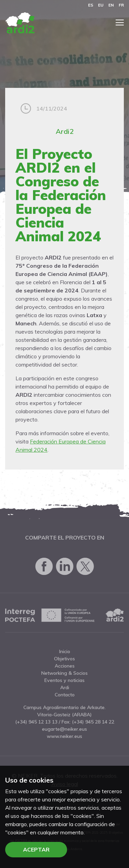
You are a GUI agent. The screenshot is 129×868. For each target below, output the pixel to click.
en (111, 5)
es (91, 5)
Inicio (65, 651)
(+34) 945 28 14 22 (93, 722)
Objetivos (64, 659)
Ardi (65, 687)
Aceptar (36, 849)
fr (121, 5)
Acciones (65, 666)
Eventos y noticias (64, 680)
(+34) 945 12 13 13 (36, 722)
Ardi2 (65, 131)
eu (101, 5)
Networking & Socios (64, 673)
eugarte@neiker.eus (64, 729)
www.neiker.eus (64, 736)
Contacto (65, 695)
